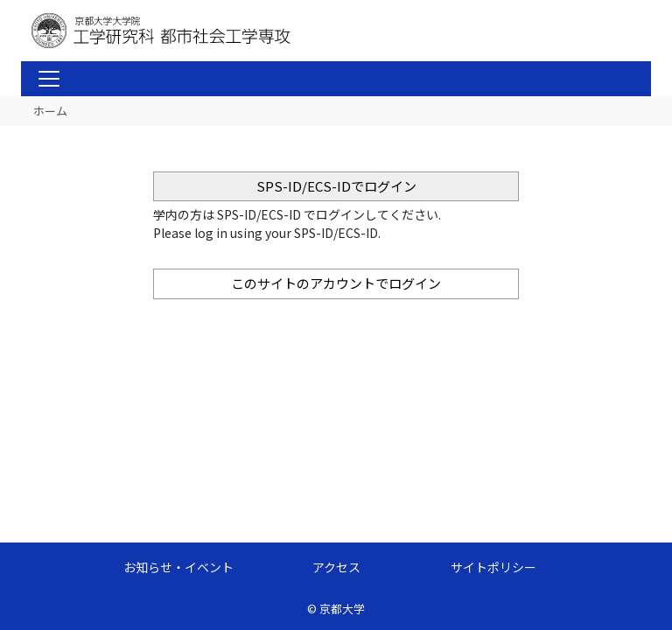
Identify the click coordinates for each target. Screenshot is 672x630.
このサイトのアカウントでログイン (336, 283)
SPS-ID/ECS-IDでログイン (336, 186)
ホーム (50, 111)
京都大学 (342, 609)
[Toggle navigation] (49, 79)
